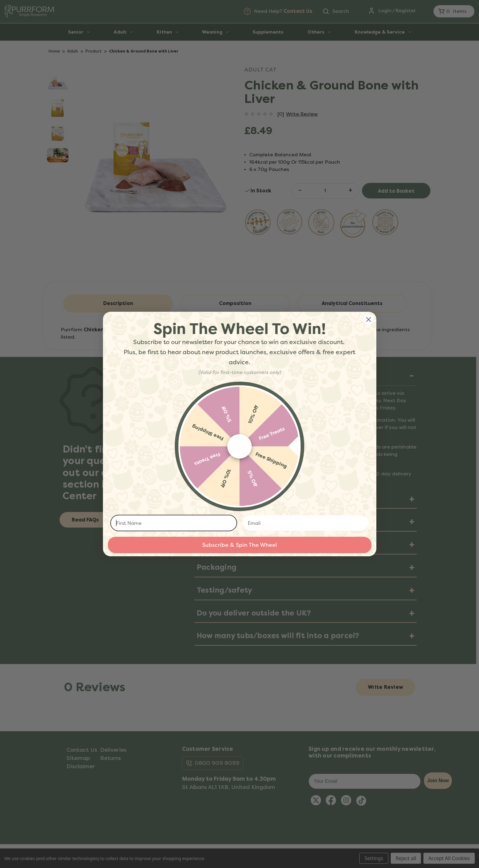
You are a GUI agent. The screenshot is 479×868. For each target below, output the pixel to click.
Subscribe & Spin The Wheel (240, 545)
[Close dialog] (369, 320)
